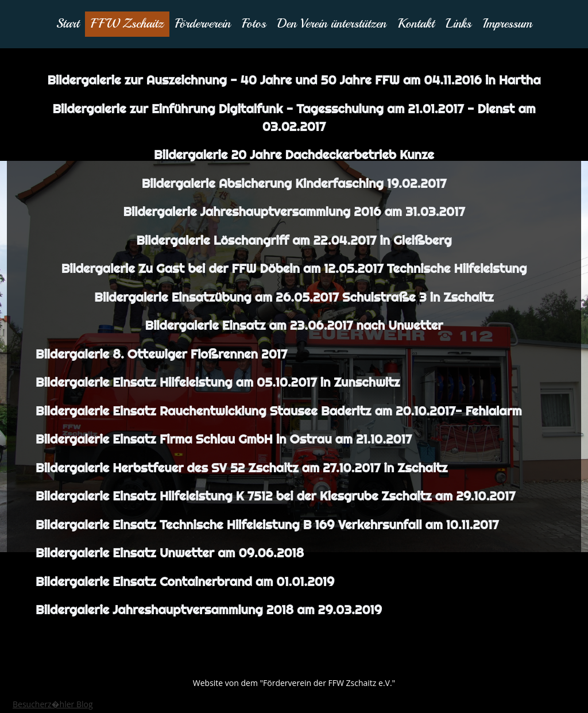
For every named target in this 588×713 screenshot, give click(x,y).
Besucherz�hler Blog (53, 704)
